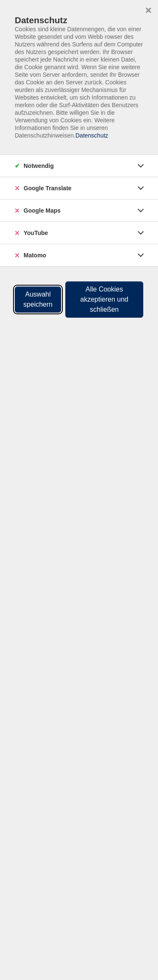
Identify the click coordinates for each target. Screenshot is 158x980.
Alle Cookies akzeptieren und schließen (104, 299)
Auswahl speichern (38, 299)
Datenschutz (92, 135)
